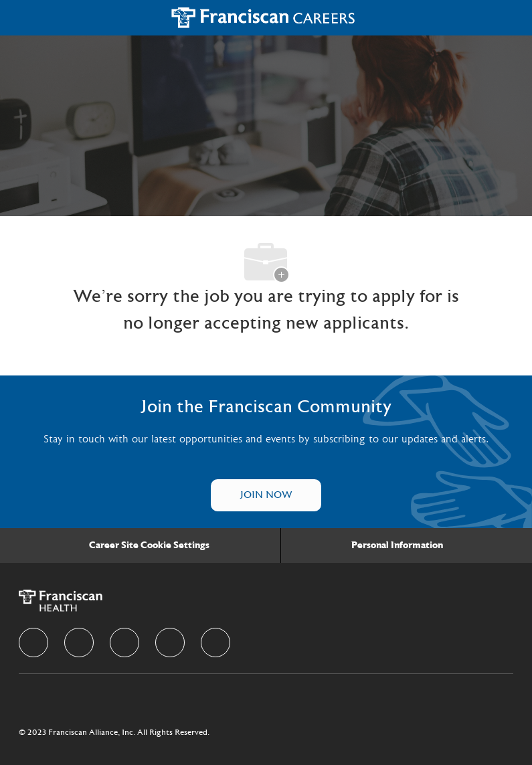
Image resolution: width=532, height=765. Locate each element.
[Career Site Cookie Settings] (149, 545)
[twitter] (124, 643)
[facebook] (33, 643)
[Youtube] (215, 643)
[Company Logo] (263, 17)
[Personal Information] (397, 545)
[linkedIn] (79, 643)
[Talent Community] (266, 495)
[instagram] (170, 643)
